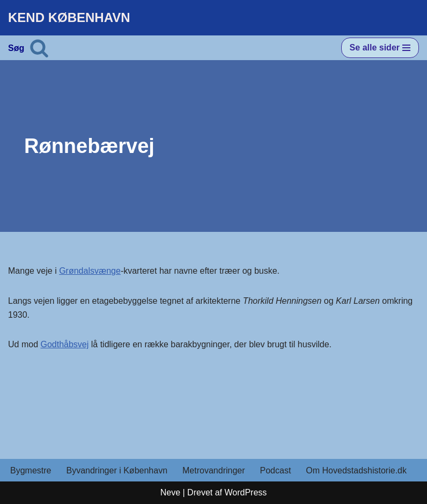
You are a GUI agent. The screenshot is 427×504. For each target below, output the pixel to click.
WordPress (245, 492)
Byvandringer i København (117, 470)
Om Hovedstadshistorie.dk (356, 470)
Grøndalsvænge (90, 271)
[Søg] (39, 48)
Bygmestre (31, 470)
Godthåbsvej (64, 344)
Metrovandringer (214, 470)
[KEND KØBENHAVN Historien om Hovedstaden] (69, 18)
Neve (170, 492)
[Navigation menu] (380, 48)
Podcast (276, 470)
